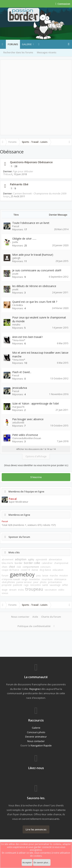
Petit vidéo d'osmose (25, 435)
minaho (16, 325)
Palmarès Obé (19, 184)
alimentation (55, 559)
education (58, 570)
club (19, 567)
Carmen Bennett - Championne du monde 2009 (40, 193)
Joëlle (15, 242)
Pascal (16, 226)
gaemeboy (22, 574)
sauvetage (55, 585)
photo (43, 582)
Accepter (27, 862)
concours (45, 567)
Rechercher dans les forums (18, 52)
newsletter (35, 579)
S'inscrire (36, 477)
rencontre (35, 585)
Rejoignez (35, 689)
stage (5, 590)
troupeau (34, 589)
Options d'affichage (36, 456)
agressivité (41, 559)
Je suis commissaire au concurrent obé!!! (37, 270)
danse (35, 570)
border (19, 563)
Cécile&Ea (18, 305)
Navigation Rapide (41, 745)
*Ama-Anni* (19, 340)
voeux (5, 593)
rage (26, 585)
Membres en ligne (19, 515)
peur (36, 582)
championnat (61, 563)
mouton (64, 576)
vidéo (61, 590)
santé (45, 585)
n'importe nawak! (11, 579)
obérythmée (8, 582)
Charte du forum (51, 617)
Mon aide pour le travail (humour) (33, 255)
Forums (13, 44)
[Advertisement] (36, 97)
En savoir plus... (42, 862)
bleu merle (7, 563)
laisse (45, 576)
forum (5, 576)
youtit (15, 274)
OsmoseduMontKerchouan (27, 438)
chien (5, 567)
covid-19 (25, 570)
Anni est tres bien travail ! (28, 337)
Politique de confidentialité (34, 626)
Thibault (8, 174)
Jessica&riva (20, 388)
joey (38, 576)
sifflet (65, 585)
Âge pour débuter (23, 171)
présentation (55, 582)
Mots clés (14, 552)
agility (31, 559)
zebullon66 (18, 423)
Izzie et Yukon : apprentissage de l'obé (36, 403)
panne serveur (24, 582)
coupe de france (10, 570)
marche (54, 576)
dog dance (45, 570)
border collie (32, 563)
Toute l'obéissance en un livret (31, 223)
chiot (12, 567)
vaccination (51, 590)
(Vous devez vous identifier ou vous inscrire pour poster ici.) (36, 465)
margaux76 (18, 407)
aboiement (8, 559)
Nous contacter (20, 617)
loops (6, 196)
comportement (31, 567)
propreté (7, 585)
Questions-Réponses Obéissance (31, 162)
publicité (18, 585)
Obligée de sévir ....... (24, 239)
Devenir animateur (36, 737)
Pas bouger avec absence (28, 419)
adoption (21, 559)
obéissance (60, 579)
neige (25, 579)
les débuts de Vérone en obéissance (34, 286)
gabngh (16, 258)
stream (13, 590)
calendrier (47, 563)
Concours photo (36, 732)
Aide (35, 617)
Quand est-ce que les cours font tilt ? (35, 302)
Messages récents (47, 52)
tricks (21, 590)
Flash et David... (22, 372)
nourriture (47, 579)
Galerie (27, 44)
